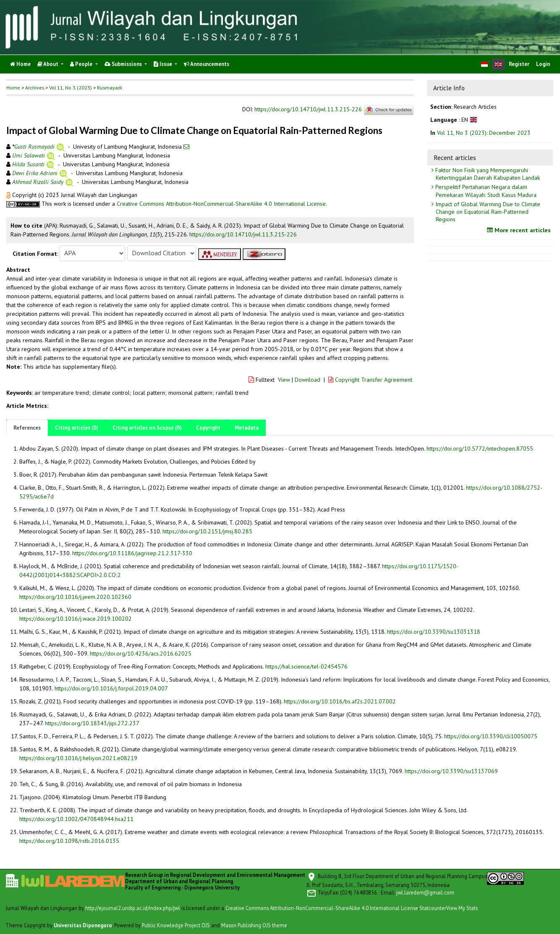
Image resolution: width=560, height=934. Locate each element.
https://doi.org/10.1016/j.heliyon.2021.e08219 (78, 758)
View (284, 380)
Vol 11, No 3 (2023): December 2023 (484, 133)
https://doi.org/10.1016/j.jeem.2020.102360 (75, 597)
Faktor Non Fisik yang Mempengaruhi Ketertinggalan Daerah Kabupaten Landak (487, 174)
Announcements (207, 64)
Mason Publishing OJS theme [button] (254, 925)
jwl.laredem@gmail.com (425, 892)
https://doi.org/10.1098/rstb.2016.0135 (69, 841)
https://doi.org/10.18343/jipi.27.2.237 (92, 723)
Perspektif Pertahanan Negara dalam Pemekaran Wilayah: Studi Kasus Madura (485, 191)
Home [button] (13, 88)
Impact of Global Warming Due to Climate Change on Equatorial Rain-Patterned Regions (487, 212)
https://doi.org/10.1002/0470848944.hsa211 (76, 819)
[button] (9, 195)
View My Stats (462, 908)
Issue (164, 64)
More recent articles (520, 230)
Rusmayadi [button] (110, 88)
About (48, 64)
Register (519, 64)
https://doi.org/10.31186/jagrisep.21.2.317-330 (132, 553)
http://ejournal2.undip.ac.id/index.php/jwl (133, 908)
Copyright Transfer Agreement (370, 380)
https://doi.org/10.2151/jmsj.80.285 (207, 531)
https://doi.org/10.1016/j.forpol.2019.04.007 (111, 688)
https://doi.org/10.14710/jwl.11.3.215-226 (308, 110)
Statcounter (433, 908)
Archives (35, 88)
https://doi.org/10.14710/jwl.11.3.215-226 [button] (243, 234)
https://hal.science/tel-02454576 (306, 666)
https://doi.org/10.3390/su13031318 (434, 632)
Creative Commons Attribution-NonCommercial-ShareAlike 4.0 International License (221, 204)
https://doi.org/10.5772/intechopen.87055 (480, 449)
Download (307, 380)
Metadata (247, 428)
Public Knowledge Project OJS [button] (176, 925)
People (82, 64)
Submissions (124, 64)
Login (543, 64)
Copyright (208, 428)
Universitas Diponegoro (83, 925)
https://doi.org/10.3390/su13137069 (451, 771)
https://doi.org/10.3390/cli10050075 (491, 736)
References (27, 428)
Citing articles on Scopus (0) (147, 428)
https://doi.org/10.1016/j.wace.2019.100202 (76, 619)
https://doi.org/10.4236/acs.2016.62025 (141, 653)
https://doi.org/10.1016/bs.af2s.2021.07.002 (340, 701)
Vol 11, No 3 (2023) (71, 88)
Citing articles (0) (77, 428)
